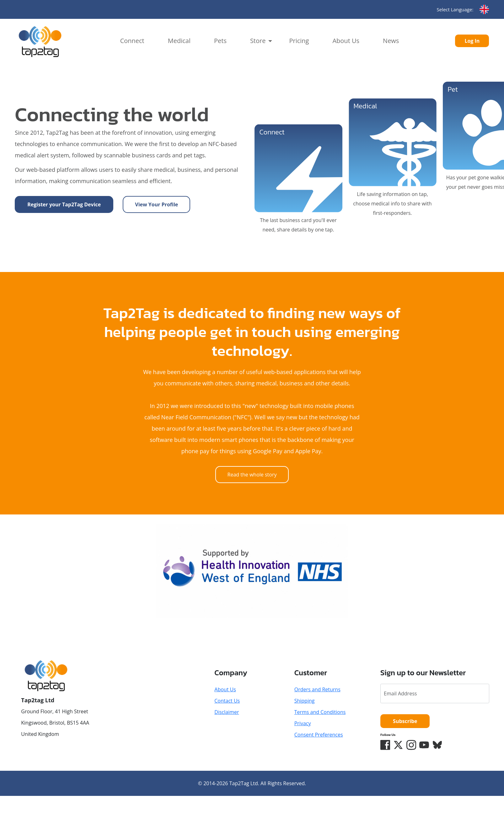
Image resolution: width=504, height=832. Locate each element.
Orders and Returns (317, 689)
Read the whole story (252, 475)
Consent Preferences (319, 735)
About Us (346, 41)
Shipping (305, 701)
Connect (132, 41)
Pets (220, 41)
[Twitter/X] (399, 745)
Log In (472, 41)
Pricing (299, 41)
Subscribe (405, 721)
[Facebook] (385, 745)
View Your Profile (156, 204)
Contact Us (227, 701)
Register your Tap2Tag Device (64, 204)
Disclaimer (227, 712)
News (391, 41)
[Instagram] (412, 745)
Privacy (303, 723)
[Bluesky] (438, 745)
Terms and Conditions (320, 712)
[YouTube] (425, 745)
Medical (179, 41)
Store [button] (258, 41)
